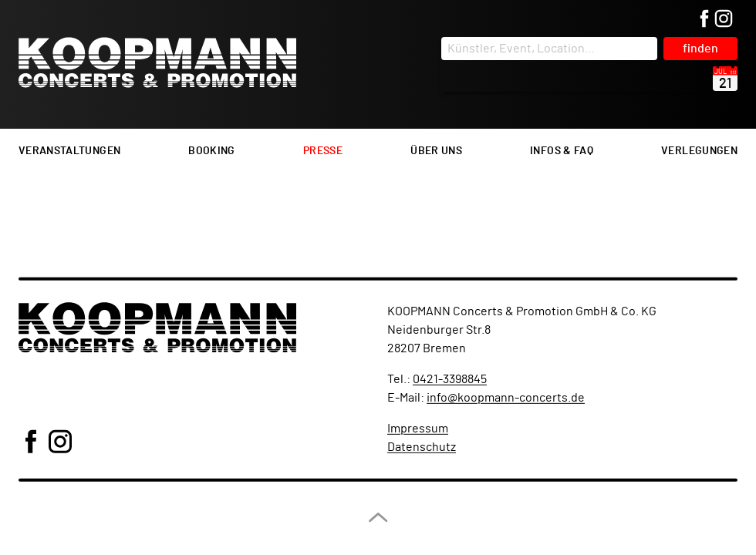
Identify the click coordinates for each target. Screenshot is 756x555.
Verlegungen (699, 151)
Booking (211, 151)
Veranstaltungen (69, 151)
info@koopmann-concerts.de (506, 398)
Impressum (418, 429)
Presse (323, 151)
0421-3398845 (450, 379)
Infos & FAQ (562, 151)
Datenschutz (422, 447)
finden (700, 49)
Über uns (436, 151)
